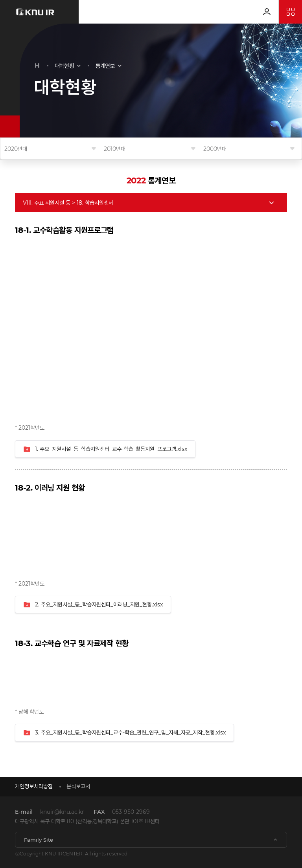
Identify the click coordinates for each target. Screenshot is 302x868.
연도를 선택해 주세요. (50, 149)
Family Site (39, 840)
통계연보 (105, 66)
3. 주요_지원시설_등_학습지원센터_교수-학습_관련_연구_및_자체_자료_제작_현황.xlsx (124, 733)
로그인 (267, 12)
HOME (37, 66)
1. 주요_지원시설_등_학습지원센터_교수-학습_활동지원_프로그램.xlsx (105, 449)
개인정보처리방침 (34, 786)
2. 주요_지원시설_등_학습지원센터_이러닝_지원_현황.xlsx (93, 605)
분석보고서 (78, 786)
